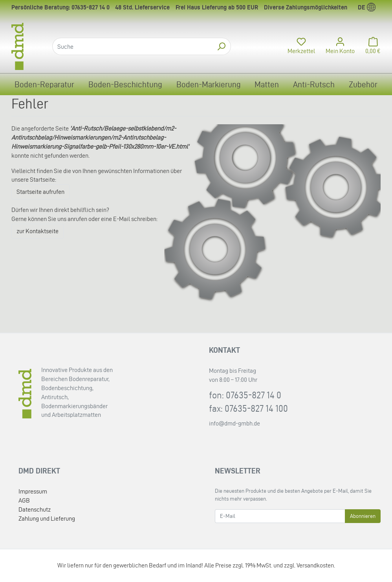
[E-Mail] (280, 516)
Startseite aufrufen (40, 192)
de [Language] (367, 7)
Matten (267, 84)
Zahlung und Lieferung (47, 518)
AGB (24, 500)
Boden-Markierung (209, 84)
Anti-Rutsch (314, 84)
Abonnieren (363, 516)
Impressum (33, 491)
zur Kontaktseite (38, 231)
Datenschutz (35, 509)
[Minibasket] (371, 46)
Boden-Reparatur (44, 84)
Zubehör (363, 84)
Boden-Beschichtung (125, 84)
